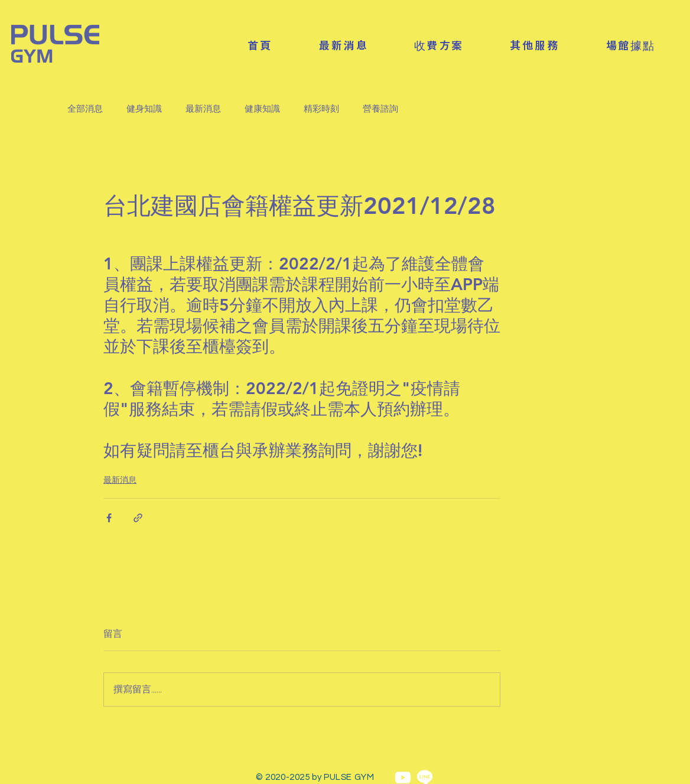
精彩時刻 (321, 109)
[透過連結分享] (138, 518)
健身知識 (144, 109)
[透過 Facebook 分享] (109, 518)
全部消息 (85, 109)
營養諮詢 (380, 109)
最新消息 (203, 109)
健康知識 (262, 109)
